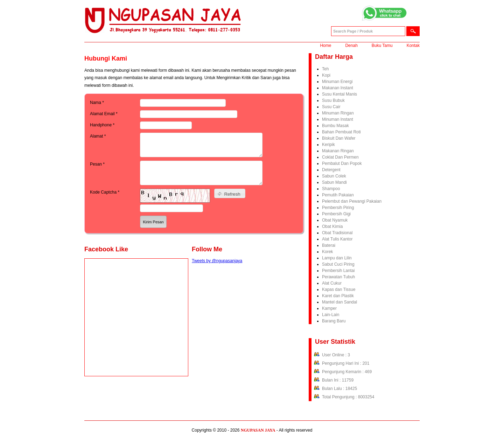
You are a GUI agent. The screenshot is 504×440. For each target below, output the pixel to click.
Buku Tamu (382, 46)
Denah (351, 46)
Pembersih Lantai (338, 271)
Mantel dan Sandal (339, 302)
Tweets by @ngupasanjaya (217, 261)
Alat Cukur (332, 283)
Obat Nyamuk (335, 220)
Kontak (413, 46)
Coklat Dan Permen (340, 157)
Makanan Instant (338, 88)
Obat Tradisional (337, 233)
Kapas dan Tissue (339, 289)
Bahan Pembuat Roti (341, 132)
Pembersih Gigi (336, 214)
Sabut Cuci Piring (338, 264)
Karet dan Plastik (338, 296)
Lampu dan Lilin (337, 258)
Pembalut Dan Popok (342, 163)
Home (325, 46)
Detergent (331, 170)
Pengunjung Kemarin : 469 (347, 372)
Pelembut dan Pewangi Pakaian (352, 201)
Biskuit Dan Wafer (339, 138)
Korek (327, 252)
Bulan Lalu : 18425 (339, 389)
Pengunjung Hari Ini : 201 (346, 363)
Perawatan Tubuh (338, 277)
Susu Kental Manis (339, 94)
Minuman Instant (338, 119)
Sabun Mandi (334, 182)
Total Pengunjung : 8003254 (348, 397)
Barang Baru (334, 321)
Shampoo (331, 189)
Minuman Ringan (338, 113)
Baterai (329, 245)
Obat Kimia (332, 226)
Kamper (329, 308)
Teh (325, 69)
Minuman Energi (337, 82)
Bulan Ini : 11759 (338, 380)
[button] (230, 193)
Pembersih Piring (338, 208)
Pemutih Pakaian (338, 195)
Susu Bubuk (333, 100)
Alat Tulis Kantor (337, 239)
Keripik (328, 145)
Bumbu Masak (335, 126)
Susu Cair (331, 107)
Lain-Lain (331, 315)
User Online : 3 (336, 355)
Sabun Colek (334, 176)
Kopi (326, 75)
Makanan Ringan (338, 151)
